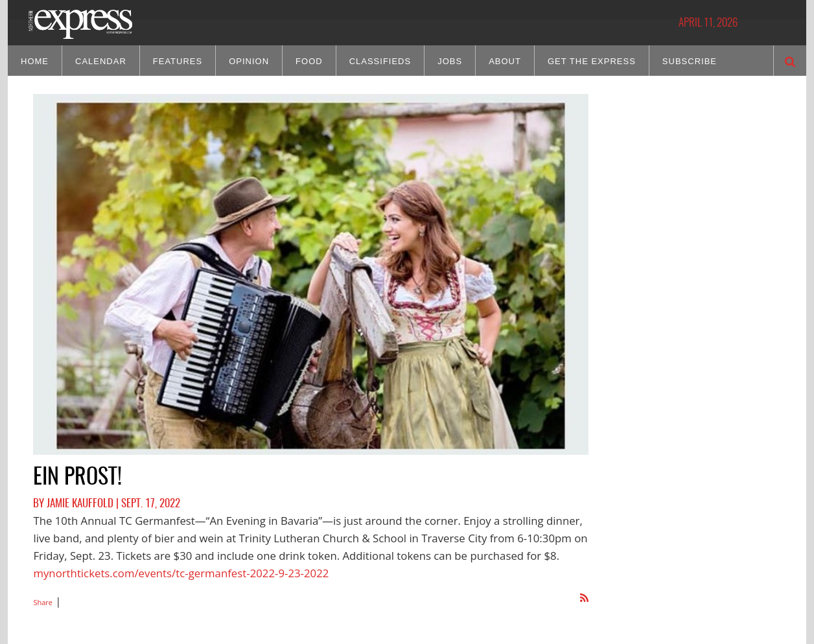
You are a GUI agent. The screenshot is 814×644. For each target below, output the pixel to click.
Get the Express (592, 61)
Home (35, 61)
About (505, 61)
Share (43, 602)
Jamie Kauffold (80, 504)
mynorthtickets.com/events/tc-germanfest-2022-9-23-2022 (181, 573)
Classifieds (380, 61)
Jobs (450, 61)
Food (309, 61)
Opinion (249, 61)
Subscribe (690, 61)
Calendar (101, 61)
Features (178, 61)
